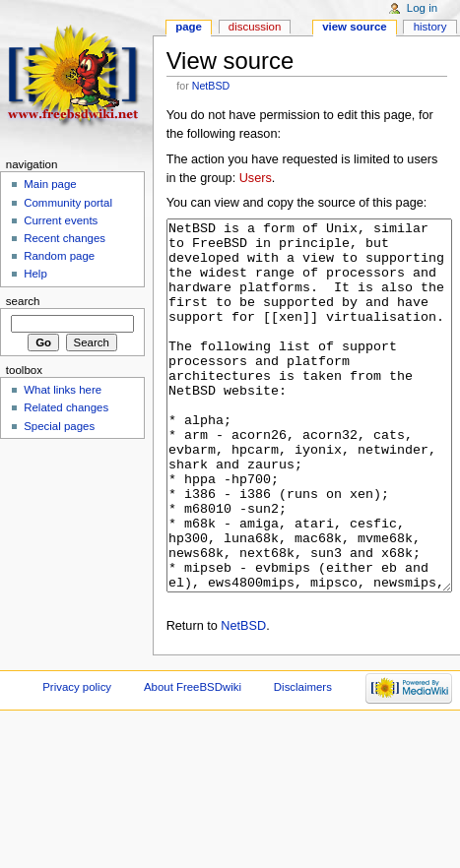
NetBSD (211, 86)
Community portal (68, 203)
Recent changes (65, 238)
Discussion (255, 27)
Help (35, 274)
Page (189, 27)
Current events (61, 220)
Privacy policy (77, 761)
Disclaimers (303, 761)
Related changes (66, 407)
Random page (59, 256)
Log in (422, 8)
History (430, 27)
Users (256, 178)
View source (355, 27)
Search (23, 301)
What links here (63, 390)
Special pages (59, 426)
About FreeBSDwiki (193, 761)
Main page (50, 184)
